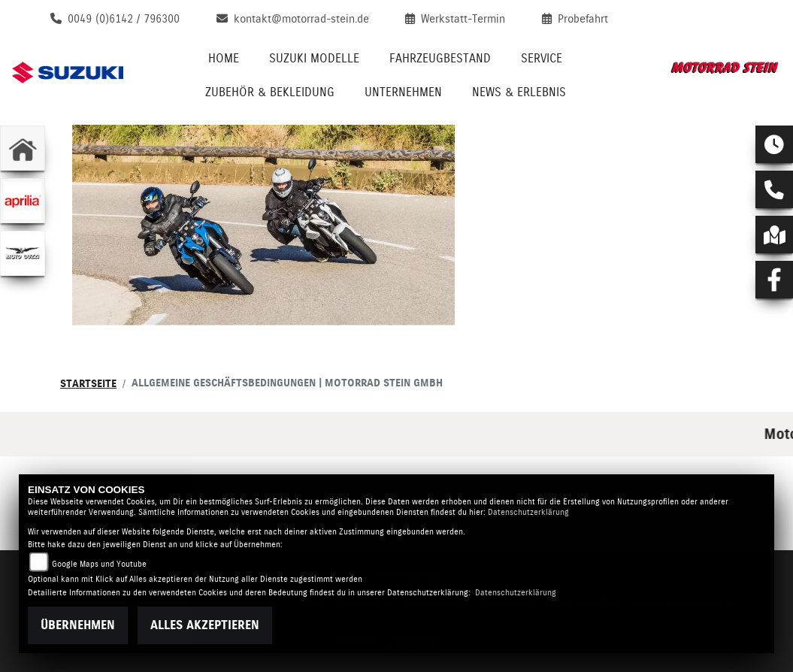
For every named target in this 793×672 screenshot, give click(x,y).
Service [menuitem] (542, 58)
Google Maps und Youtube (99, 564)
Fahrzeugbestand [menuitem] (440, 58)
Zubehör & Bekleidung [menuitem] (270, 92)
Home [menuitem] (224, 58)
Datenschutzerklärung (528, 512)
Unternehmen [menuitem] (403, 92)
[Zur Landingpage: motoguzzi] (23, 253)
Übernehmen (78, 625)
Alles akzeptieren (205, 625)
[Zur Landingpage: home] (23, 148)
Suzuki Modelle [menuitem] (314, 58)
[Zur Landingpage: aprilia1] (23, 201)
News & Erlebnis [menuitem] (519, 92)
